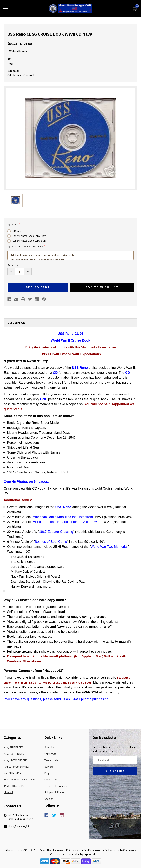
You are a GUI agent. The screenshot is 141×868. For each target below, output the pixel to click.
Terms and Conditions (56, 786)
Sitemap (49, 799)
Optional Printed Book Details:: (25, 246)
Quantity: (13, 265)
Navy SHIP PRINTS (14, 747)
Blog (47, 773)
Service (49, 767)
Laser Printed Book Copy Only (29, 236)
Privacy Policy (52, 779)
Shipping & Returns (55, 792)
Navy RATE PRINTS (14, 754)
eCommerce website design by (66, 854)
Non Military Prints (14, 773)
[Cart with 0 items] (135, 8)
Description (16, 323)
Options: (12, 224)
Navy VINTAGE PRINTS (16, 760)
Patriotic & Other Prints (16, 767)
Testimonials (51, 760)
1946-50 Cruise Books (16, 786)
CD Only (17, 231)
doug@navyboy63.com (21, 826)
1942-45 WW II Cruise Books (19, 779)
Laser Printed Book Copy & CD (29, 241)
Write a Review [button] (18, 51)
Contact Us (50, 754)
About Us (49, 747)
